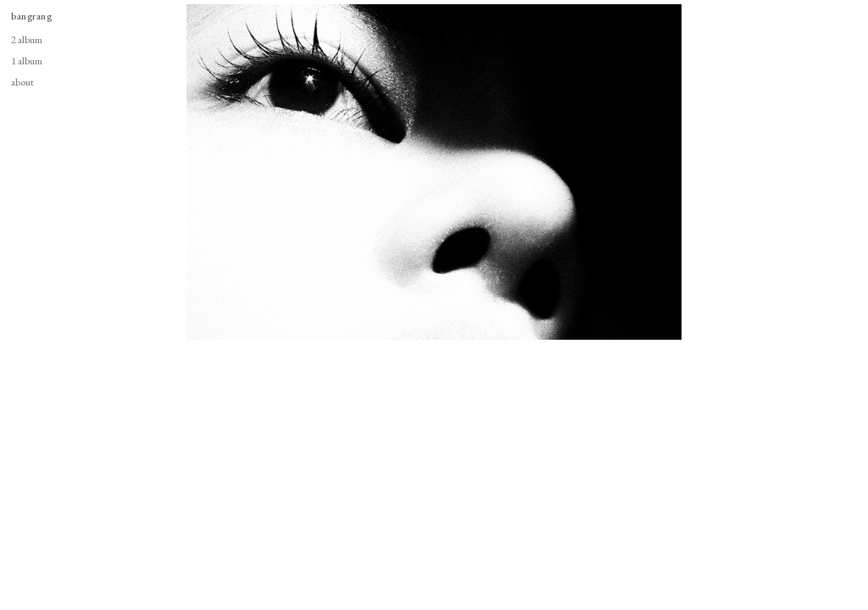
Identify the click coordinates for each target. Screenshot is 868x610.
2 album (27, 39)
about (22, 82)
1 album (27, 61)
